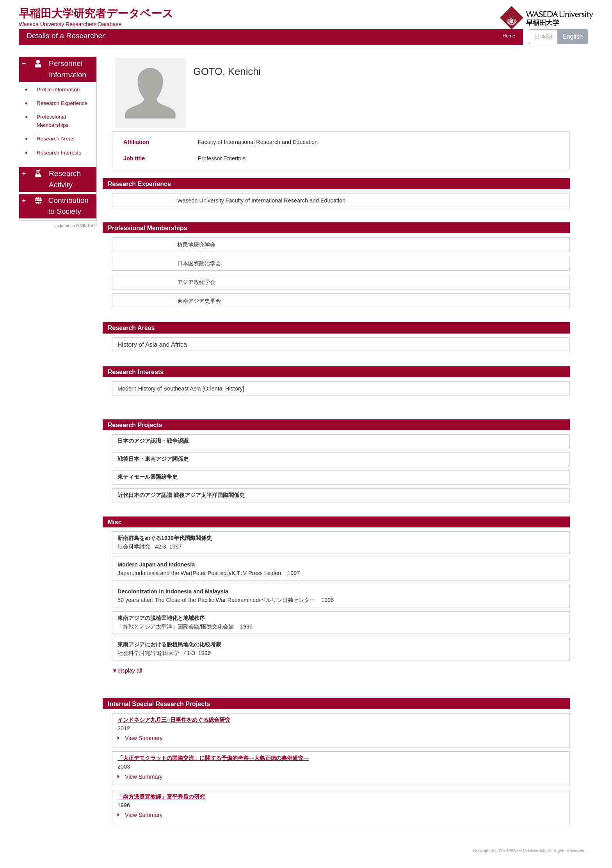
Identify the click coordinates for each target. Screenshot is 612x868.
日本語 (543, 36)
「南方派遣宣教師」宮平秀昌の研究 (161, 797)
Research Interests (59, 153)
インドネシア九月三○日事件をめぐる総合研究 (174, 720)
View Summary (140, 738)
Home (509, 36)
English (573, 36)
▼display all (127, 671)
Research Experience (62, 103)
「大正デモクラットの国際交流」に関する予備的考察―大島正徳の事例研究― (213, 758)
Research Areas (56, 139)
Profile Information (58, 90)
